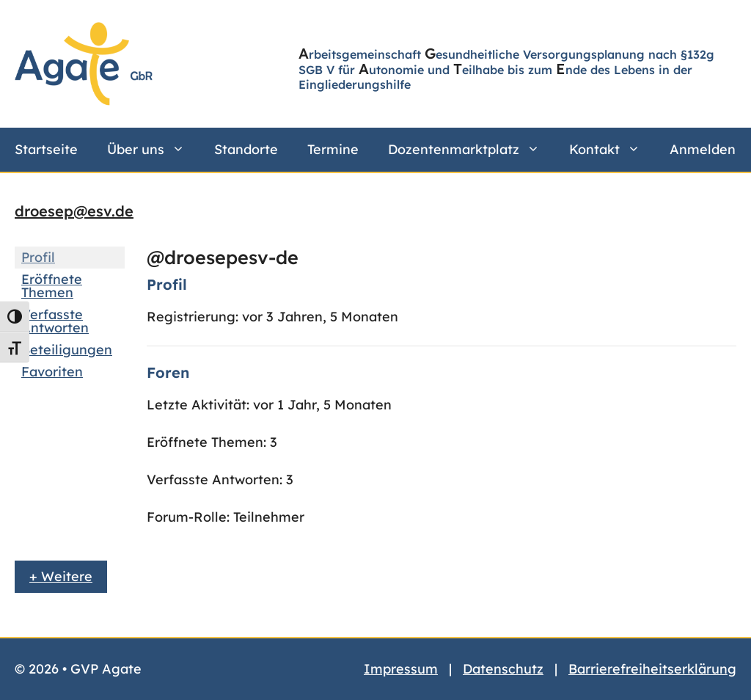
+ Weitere (61, 576)
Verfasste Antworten (55, 321)
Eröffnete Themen (52, 286)
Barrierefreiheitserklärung (652, 669)
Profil (38, 257)
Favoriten (52, 372)
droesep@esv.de (74, 211)
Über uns (153, 150)
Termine (333, 149)
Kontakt (612, 150)
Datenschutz (503, 669)
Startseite (46, 149)
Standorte (246, 149)
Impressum (401, 669)
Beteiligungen (67, 350)
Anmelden (703, 149)
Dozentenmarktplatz (471, 150)
